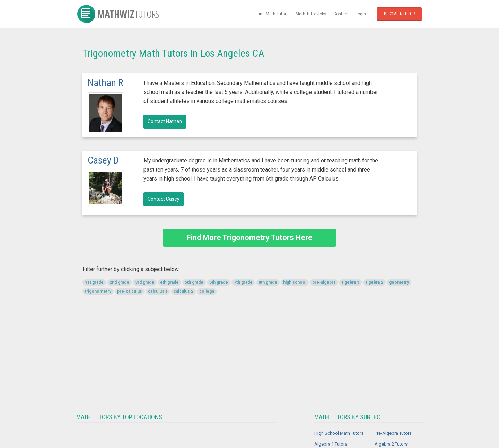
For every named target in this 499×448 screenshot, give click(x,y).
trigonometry (98, 291)
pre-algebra (324, 282)
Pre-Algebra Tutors (393, 433)
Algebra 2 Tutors (391, 444)
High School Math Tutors (339, 433)
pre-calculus (130, 291)
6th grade (219, 282)
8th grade (268, 282)
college (207, 291)
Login (361, 14)
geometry (399, 282)
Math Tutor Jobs (311, 14)
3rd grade (145, 282)
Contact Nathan (165, 121)
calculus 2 (183, 291)
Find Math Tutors (273, 14)
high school (295, 282)
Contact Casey (164, 199)
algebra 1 (350, 282)
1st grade (94, 282)
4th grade (169, 282)
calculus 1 (158, 291)
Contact (341, 14)
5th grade (194, 282)
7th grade (243, 282)
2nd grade (119, 282)
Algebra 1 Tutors (331, 444)
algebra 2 (374, 282)
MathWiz (118, 14)
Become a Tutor (399, 14)
